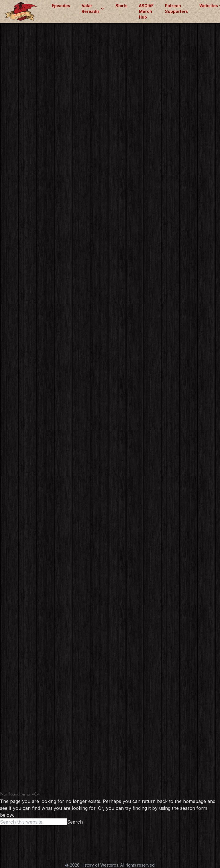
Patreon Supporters (176, 8)
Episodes (61, 6)
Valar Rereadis (93, 8)
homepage (195, 801)
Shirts (121, 6)
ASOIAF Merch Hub (146, 11)
